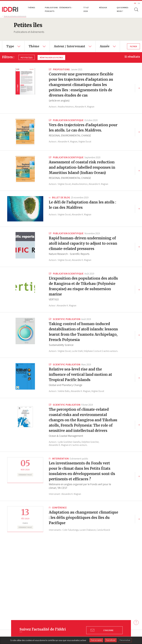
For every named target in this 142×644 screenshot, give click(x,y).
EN (139, 3)
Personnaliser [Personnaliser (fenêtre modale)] (125, 640)
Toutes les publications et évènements (15, 16)
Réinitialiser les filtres (52, 57)
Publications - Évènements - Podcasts (59, 9)
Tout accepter (96, 640)
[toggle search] (136, 9)
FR (135, 3)
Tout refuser (111, 640)
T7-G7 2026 (86, 9)
